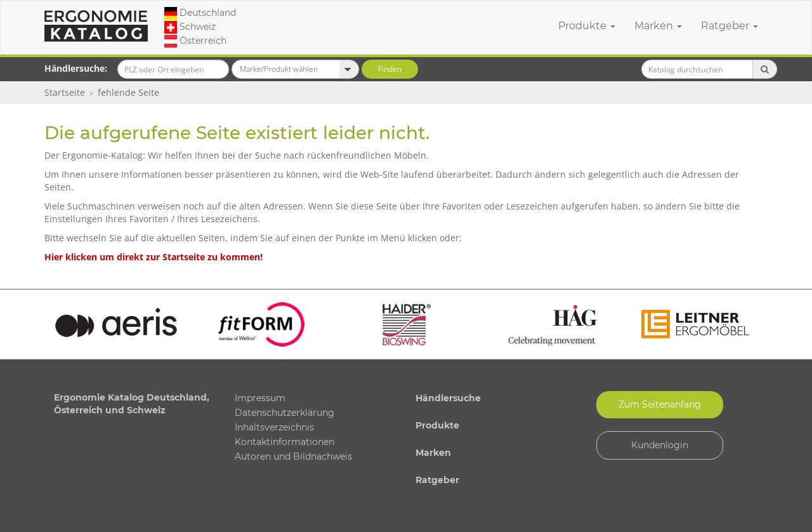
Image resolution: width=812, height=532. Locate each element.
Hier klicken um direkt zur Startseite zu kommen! (154, 257)
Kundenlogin (660, 445)
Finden (390, 69)
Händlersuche (448, 398)
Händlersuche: (76, 68)
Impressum (260, 398)
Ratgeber (730, 26)
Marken (658, 26)
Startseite (65, 92)
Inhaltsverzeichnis (274, 427)
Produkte (587, 26)
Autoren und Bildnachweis (293, 456)
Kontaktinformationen (285, 442)
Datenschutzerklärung (285, 413)
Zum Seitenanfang (660, 404)
